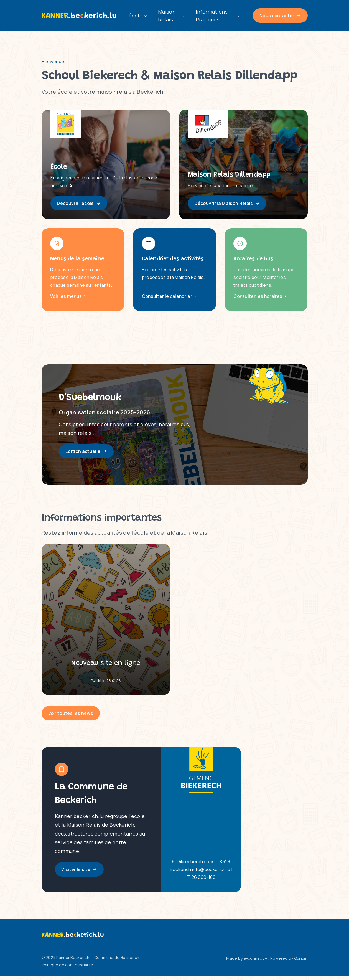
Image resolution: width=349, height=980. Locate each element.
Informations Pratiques (218, 16)
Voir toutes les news (71, 717)
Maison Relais (171, 16)
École (138, 16)
